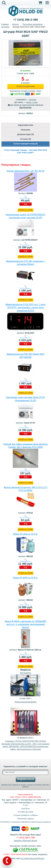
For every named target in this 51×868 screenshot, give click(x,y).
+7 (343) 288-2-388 (25, 20)
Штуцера (5, 27)
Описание (26, 130)
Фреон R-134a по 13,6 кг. (26, 534)
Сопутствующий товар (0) (25, 144)
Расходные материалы (33, 24)
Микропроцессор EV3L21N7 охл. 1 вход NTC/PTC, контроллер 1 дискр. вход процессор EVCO (25, 308)
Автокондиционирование (26, 702)
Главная (5, 24)
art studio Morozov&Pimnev (33, 858)
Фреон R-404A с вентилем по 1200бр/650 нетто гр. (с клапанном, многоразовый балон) (26, 624)
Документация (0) (26, 134)
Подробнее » (25, 198)
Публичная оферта (26, 819)
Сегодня (33, 100)
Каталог (15, 24)
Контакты (25, 809)
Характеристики (26, 125)
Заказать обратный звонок (26, 841)
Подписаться (26, 779)
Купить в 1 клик (25, 210)
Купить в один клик (25, 86)
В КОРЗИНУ (26, 204)
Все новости (26, 673)
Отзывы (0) (25, 139)
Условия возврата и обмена (26, 815)
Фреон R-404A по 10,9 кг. (26, 578)
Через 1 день (32, 102)
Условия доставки (25, 812)
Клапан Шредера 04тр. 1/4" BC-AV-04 (25, 171)
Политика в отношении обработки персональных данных (25, 822)
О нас (26, 805)
